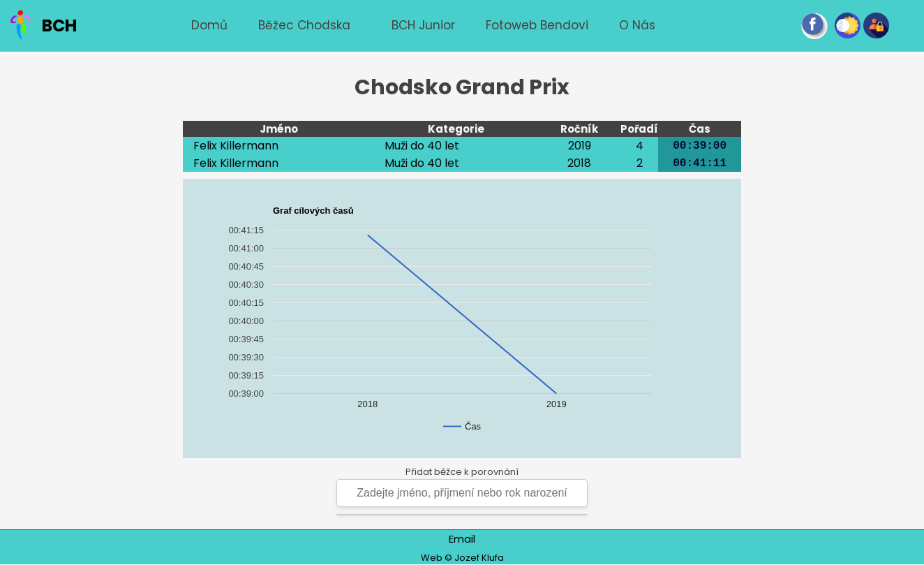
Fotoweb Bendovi (537, 25)
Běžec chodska (304, 25)
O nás (637, 25)
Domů (209, 25)
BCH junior (423, 25)
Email (462, 539)
